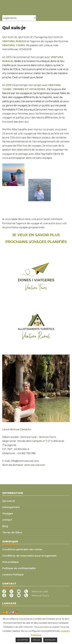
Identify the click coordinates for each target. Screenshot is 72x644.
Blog (5, 526)
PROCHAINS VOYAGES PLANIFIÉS (36, 242)
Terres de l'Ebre (12, 533)
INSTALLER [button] (50, 640)
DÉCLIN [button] (36, 640)
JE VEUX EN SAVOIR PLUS (36, 235)
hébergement (11, 507)
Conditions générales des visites (22, 549)
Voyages (8, 514)
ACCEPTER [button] (23, 640)
